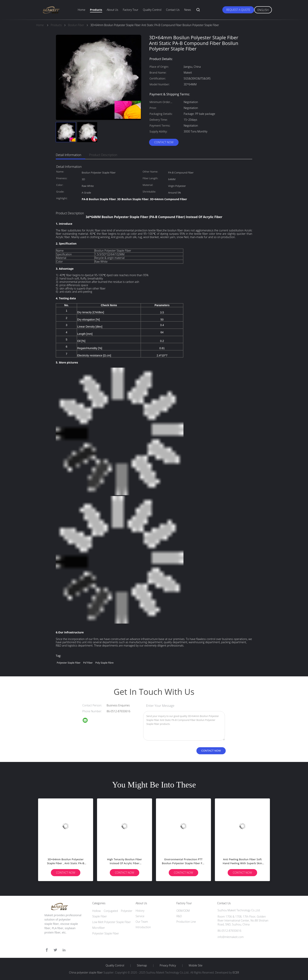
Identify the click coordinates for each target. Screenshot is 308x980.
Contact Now (164, 142)
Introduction (143, 927)
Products (96, 10)
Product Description (103, 155)
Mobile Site (196, 965)
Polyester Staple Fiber (106, 933)
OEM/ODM (183, 911)
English (263, 10)
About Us (112, 10)
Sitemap (142, 965)
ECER (236, 972)
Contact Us (173, 10)
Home (82, 10)
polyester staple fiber (69, 663)
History (140, 911)
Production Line (186, 922)
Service (140, 916)
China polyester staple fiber (86, 972)
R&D (179, 916)
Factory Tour (131, 10)
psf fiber (88, 663)
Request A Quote (238, 10)
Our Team (142, 922)
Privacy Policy (168, 965)
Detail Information (69, 155)
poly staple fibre (105, 663)
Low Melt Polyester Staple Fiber (112, 922)
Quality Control (152, 10)
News (188, 10)
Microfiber (99, 928)
